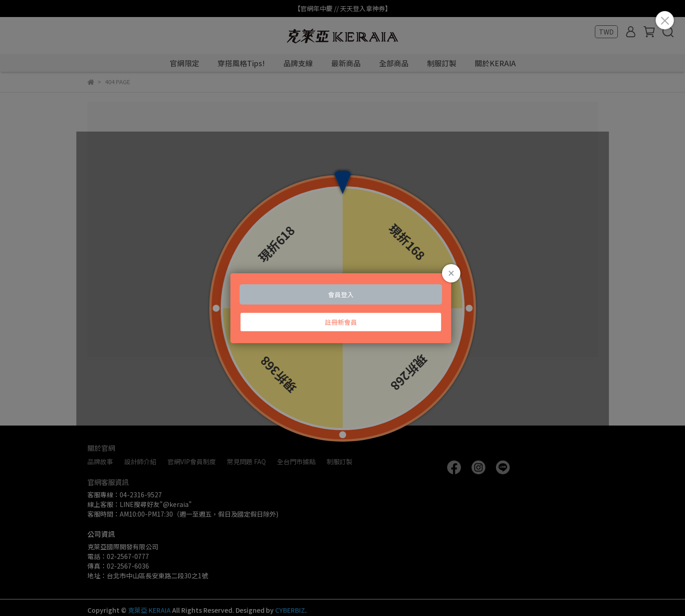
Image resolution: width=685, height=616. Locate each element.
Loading (342, 308)
